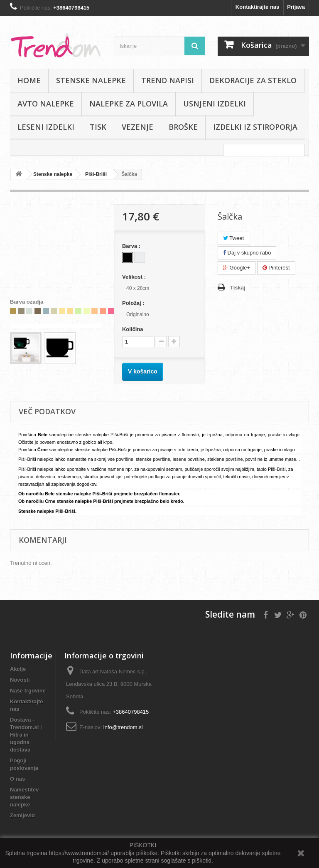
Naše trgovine (28, 691)
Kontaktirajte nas (257, 7)
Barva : (132, 246)
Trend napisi (168, 80)
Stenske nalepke (91, 80)
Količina (133, 329)
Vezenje (137, 127)
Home (29, 80)
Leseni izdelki (46, 127)
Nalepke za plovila (129, 104)
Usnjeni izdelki (215, 104)
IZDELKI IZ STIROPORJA (255, 127)
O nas (17, 779)
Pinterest (276, 268)
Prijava (296, 7)
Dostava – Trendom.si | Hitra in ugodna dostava (26, 735)
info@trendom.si (123, 727)
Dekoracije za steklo (253, 80)
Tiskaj (238, 288)
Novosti (20, 680)
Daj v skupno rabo (247, 253)
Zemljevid (22, 815)
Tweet (233, 238)
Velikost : (135, 277)
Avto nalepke (46, 104)
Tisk (98, 127)
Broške (183, 127)
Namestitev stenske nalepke (24, 797)
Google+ (237, 268)
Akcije (18, 669)
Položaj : (134, 303)
